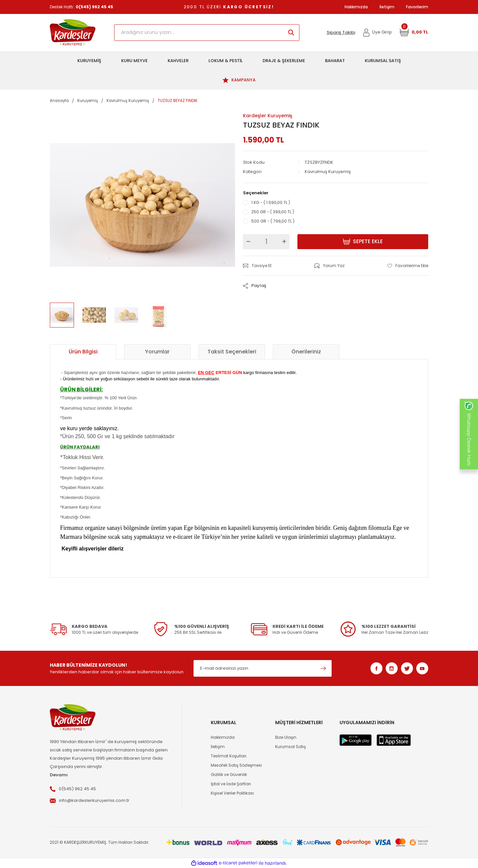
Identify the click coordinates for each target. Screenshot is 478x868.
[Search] (207, 33)
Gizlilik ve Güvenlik (229, 774)
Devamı (59, 775)
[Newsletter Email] (263, 668)
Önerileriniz (306, 352)
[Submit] (323, 668)
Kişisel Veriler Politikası (232, 793)
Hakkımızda (356, 7)
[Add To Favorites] (408, 266)
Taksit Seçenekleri (232, 352)
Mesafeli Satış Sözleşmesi (236, 765)
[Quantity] (266, 242)
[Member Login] (378, 33)
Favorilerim (417, 7)
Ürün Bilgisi (83, 352)
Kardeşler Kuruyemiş (268, 116)
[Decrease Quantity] (248, 242)
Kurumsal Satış (290, 747)
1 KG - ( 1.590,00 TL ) (271, 202)
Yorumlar (157, 352)
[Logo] (73, 33)
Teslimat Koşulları (229, 756)
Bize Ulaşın (286, 737)
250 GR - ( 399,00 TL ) (273, 212)
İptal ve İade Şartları (231, 784)
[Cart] (414, 33)
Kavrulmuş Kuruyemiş (328, 172)
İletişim (387, 7)
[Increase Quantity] (284, 242)
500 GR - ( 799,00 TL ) (273, 221)
